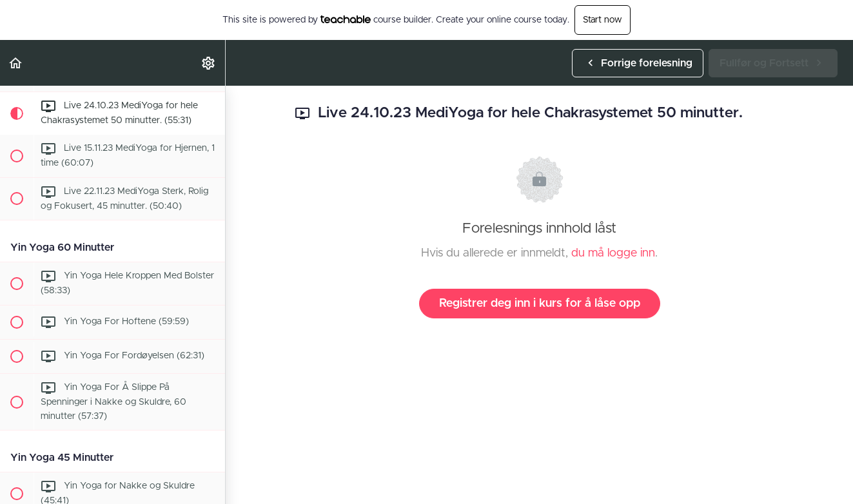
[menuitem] (209, 63)
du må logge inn (613, 253)
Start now (603, 20)
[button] (16, 63)
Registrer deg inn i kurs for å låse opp (540, 304)
